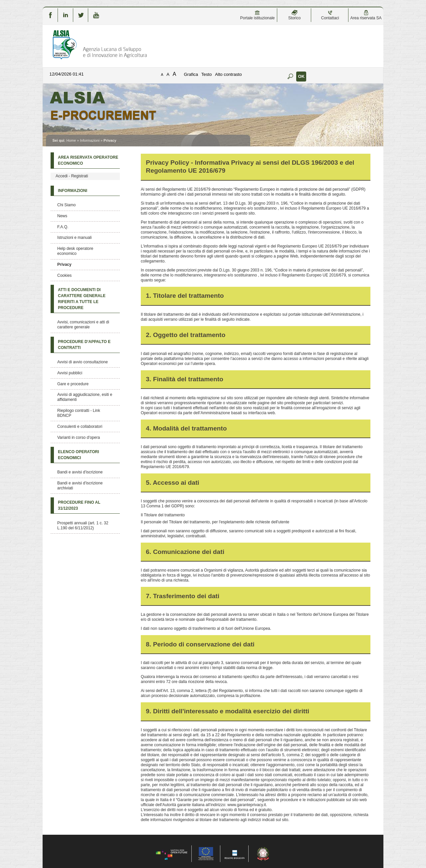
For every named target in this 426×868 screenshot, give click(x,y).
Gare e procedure (73, 384)
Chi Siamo (66, 205)
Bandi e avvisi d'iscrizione (80, 472)
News (62, 216)
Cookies (64, 275)
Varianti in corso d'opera (79, 437)
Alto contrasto (228, 74)
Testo (207, 74)
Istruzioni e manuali (74, 238)
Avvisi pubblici (70, 373)
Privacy (64, 264)
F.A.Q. (63, 227)
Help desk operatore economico (75, 251)
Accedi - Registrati (72, 176)
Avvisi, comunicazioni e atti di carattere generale (83, 325)
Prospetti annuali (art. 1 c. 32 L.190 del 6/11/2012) (83, 525)
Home (71, 140)
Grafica (191, 74)
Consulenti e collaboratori (80, 427)
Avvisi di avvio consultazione (83, 362)
